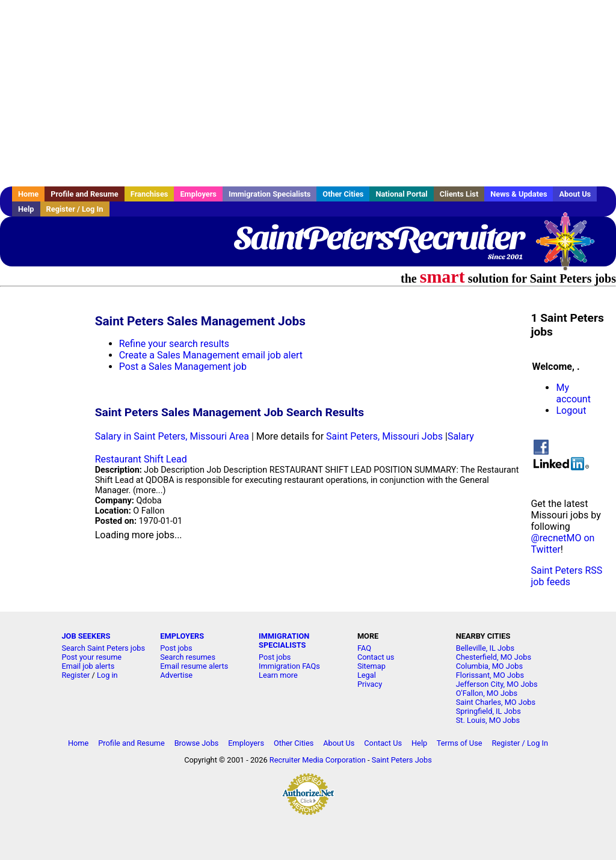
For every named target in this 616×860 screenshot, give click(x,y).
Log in (107, 675)
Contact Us (383, 743)
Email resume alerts (194, 666)
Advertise (176, 675)
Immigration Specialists (269, 194)
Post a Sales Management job (183, 367)
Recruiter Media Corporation (318, 760)
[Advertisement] (308, 93)
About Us (575, 194)
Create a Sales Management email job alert (211, 355)
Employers (198, 194)
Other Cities (343, 194)
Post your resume (91, 657)
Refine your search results (174, 344)
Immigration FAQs (289, 666)
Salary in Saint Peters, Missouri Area (172, 436)
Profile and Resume (85, 194)
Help (26, 209)
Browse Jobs (197, 743)
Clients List (459, 194)
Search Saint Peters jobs (103, 648)
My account (573, 393)
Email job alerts (88, 666)
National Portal (401, 194)
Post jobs (176, 648)
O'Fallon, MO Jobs (487, 693)
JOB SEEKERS (86, 636)
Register (75, 675)
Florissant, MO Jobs (490, 675)
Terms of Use (460, 743)
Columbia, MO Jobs (489, 666)
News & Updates (519, 194)
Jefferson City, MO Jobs (497, 684)
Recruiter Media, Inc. (571, 247)
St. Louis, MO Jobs (488, 720)
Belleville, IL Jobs (485, 648)
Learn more (278, 675)
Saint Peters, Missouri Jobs (384, 436)
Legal (367, 675)
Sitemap (371, 666)
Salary (461, 436)
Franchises (149, 194)
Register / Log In (75, 209)
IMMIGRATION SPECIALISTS (284, 640)
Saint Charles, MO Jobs (496, 702)
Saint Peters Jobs (402, 760)
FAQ (364, 648)
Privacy (370, 684)
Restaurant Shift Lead (141, 459)
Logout (571, 410)
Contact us (376, 657)
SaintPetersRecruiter (378, 238)
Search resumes (188, 657)
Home (28, 194)
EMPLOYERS (182, 636)
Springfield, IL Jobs (488, 711)
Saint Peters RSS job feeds (566, 576)
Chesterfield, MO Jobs (494, 657)
